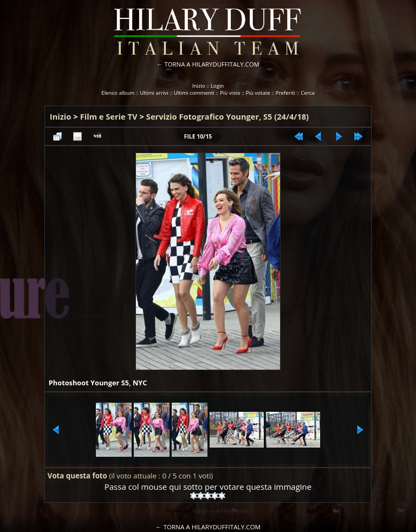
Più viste (230, 93)
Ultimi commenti (194, 93)
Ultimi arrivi (154, 93)
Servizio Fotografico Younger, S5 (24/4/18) (227, 116)
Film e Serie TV (109, 116)
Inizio (199, 86)
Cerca (308, 93)
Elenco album (118, 93)
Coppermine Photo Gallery (222, 511)
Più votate (258, 93)
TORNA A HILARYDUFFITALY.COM (212, 64)
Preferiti (285, 93)
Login (217, 86)
